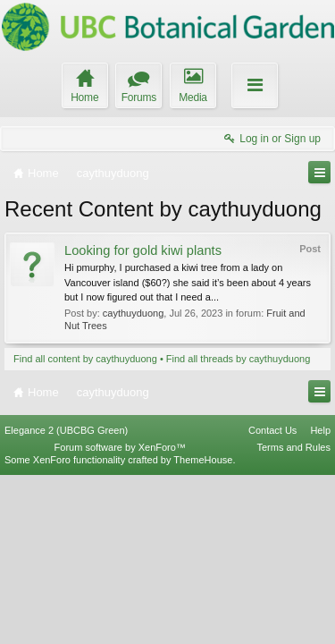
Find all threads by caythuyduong (238, 359)
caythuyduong (134, 313)
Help (320, 598)
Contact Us (272, 598)
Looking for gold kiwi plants (143, 250)
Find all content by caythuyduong (85, 359)
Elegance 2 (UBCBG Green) (66, 598)
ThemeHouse (203, 629)
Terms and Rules (293, 616)
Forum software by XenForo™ (120, 616)
